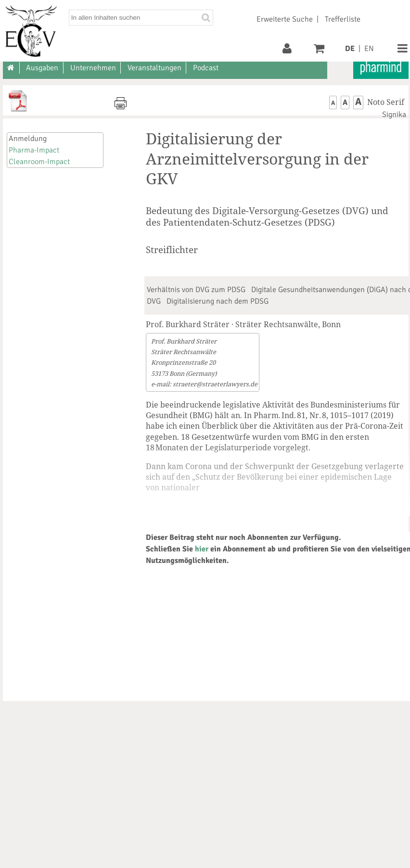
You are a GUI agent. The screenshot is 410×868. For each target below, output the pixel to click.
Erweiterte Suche (285, 19)
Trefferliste (343, 19)
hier (202, 549)
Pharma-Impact (34, 150)
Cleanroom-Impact (39, 162)
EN (369, 49)
